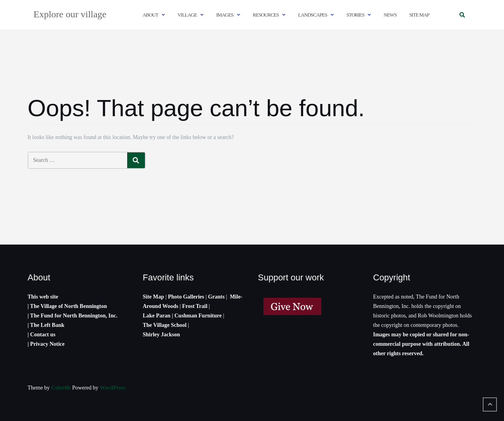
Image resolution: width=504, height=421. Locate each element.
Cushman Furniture (199, 316)
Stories (356, 15)
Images (225, 15)
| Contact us (42, 335)
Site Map (154, 297)
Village (187, 15)
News (390, 15)
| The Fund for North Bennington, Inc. (72, 316)
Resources (266, 15)
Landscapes (313, 15)
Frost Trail (195, 306)
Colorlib (61, 388)
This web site (43, 297)
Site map (419, 15)
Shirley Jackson (162, 335)
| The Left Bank (46, 325)
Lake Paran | (158, 316)
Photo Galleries (186, 297)
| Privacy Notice (46, 344)
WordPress (113, 388)
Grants (216, 297)
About (150, 15)
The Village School (165, 325)
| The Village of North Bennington (67, 306)
